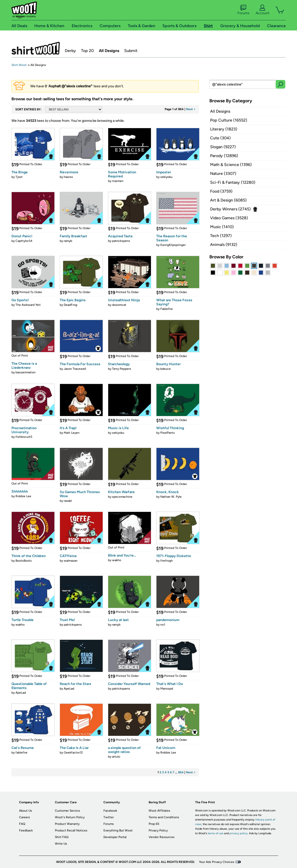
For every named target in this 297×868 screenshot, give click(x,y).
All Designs (109, 51)
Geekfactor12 (73, 753)
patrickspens (121, 241)
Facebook (110, 811)
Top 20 (87, 51)
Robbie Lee (23, 496)
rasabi (68, 501)
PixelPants (168, 433)
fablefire (21, 753)
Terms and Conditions (164, 817)
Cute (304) (220, 138)
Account (262, 10)
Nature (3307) (223, 173)
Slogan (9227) (223, 147)
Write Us (61, 844)
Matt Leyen (72, 433)
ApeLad (21, 693)
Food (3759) (221, 191)
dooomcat (119, 305)
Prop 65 (154, 824)
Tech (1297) (221, 236)
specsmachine (122, 497)
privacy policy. (239, 833)
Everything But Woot (118, 830)
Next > (191, 109)
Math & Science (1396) (231, 165)
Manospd (167, 689)
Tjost (19, 177)
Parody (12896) (224, 156)
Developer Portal (115, 837)
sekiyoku (166, 177)
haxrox (68, 177)
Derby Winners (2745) (230, 209)
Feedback (26, 830)
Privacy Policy (158, 830)
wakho (117, 560)
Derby (70, 51)
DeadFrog (71, 305)
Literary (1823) (224, 129)
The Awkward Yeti (28, 305)
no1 (163, 625)
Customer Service (67, 811)
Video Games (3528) (229, 218)
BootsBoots (24, 561)
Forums (243, 10)
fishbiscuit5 (24, 437)
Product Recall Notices (71, 830)
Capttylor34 (24, 241)
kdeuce (166, 369)
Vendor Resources (162, 837)
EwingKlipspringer (173, 245)
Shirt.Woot (36, 48)
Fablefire (167, 309)
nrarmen (118, 181)
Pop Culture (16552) (229, 120)
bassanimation (26, 372)
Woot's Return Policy (70, 817)
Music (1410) (222, 227)
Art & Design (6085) (228, 200)
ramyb (68, 241)
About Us (26, 811)
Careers (25, 817)
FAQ (22, 824)
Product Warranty (67, 824)
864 (181, 772)
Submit (131, 51)
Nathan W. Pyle (171, 497)
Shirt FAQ (62, 837)
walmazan (71, 561)
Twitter (109, 817)
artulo (116, 757)
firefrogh (167, 561)
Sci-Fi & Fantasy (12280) (233, 182)
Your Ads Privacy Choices (217, 862)
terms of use (216, 833)
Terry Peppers (122, 369)
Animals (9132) (224, 245)
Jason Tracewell (75, 369)
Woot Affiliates (159, 811)
